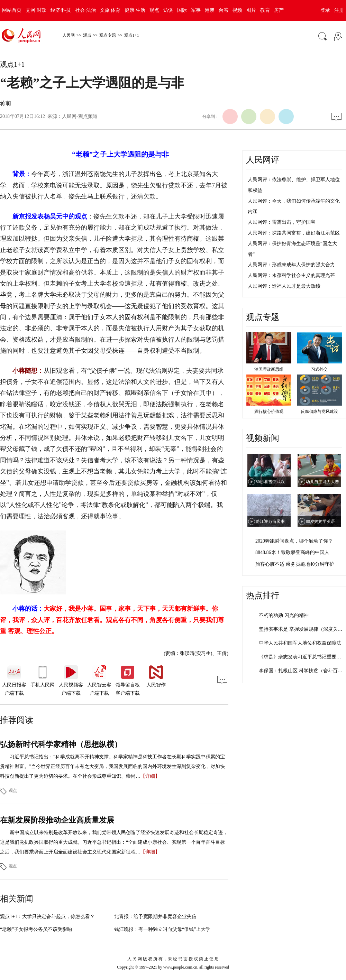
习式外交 (319, 369)
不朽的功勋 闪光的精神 (284, 615)
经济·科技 (61, 10)
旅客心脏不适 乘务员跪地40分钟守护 (295, 564)
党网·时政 (36, 10)
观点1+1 (132, 35)
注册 (339, 10)
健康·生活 (135, 10)
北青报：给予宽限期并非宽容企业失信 (155, 917)
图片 (251, 10)
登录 (325, 10)
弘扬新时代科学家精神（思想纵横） (61, 744)
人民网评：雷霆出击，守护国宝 (282, 222)
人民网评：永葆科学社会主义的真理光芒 (291, 275)
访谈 (168, 10)
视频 (237, 10)
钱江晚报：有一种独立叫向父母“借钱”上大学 (162, 929)
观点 (154, 10)
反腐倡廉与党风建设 (319, 412)
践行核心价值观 (269, 412)
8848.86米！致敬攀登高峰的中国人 (292, 552)
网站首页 (12, 10)
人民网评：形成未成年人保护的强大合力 (291, 265)
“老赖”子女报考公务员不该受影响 (36, 929)
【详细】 (150, 776)
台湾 (224, 10)
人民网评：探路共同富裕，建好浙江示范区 (294, 233)
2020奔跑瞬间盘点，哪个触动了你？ (294, 541)
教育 (265, 10)
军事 (196, 10)
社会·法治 (85, 10)
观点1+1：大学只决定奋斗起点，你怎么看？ (47, 917)
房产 (279, 10)
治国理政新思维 (269, 369)
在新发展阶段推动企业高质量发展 (57, 820)
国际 (182, 10)
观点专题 (108, 35)
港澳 (210, 10)
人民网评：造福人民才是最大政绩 (284, 286)
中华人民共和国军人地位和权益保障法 (300, 643)
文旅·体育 (110, 10)
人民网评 (263, 160)
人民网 (69, 35)
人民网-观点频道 (80, 116)
